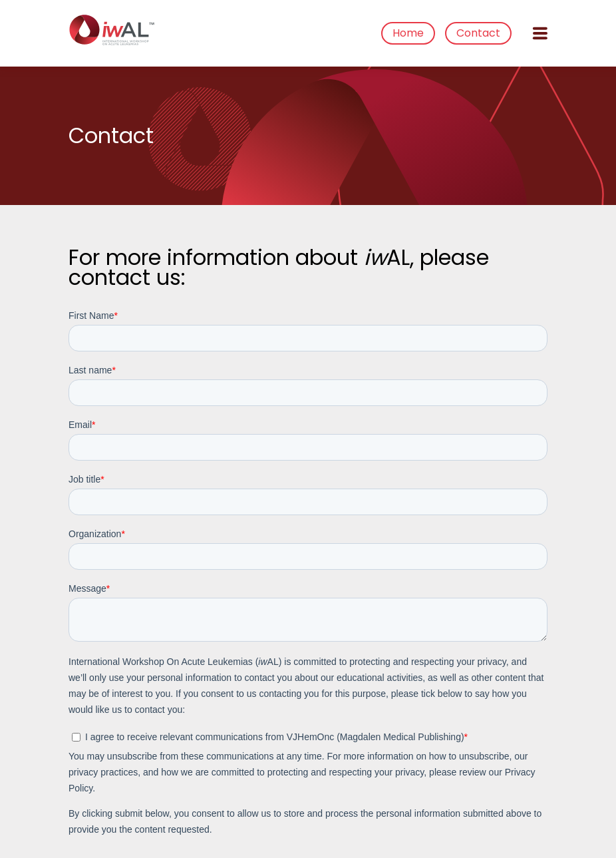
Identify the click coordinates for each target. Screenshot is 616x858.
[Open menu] (540, 33)
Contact (478, 33)
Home (408, 33)
